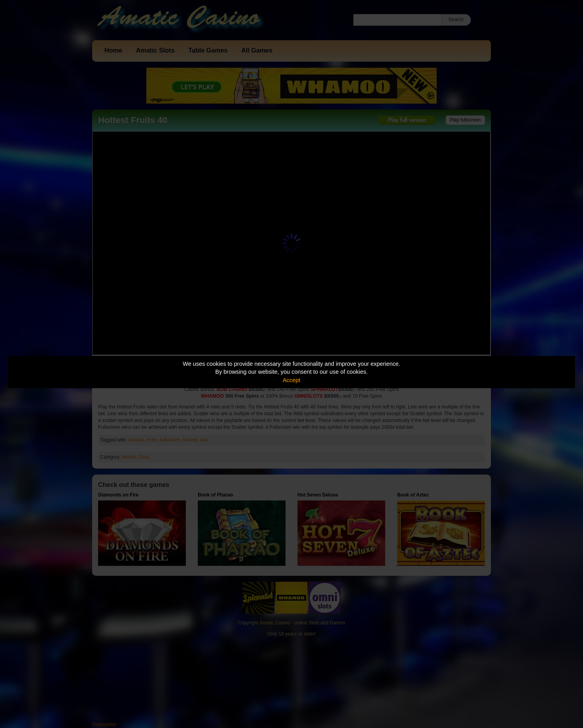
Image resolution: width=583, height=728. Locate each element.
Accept (291, 380)
